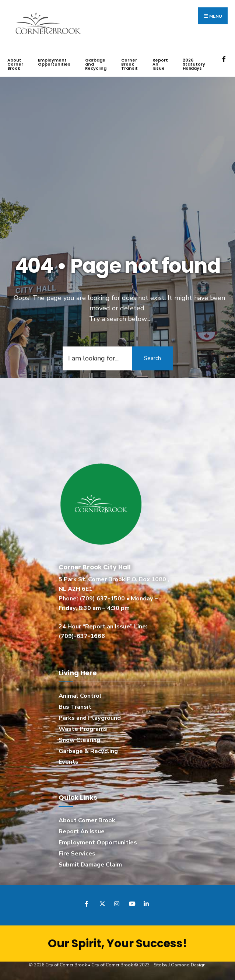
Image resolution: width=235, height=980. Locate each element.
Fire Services (77, 854)
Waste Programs (83, 729)
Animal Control (80, 696)
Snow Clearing (79, 740)
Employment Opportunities (54, 62)
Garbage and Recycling (96, 64)
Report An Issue (160, 64)
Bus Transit (75, 707)
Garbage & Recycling (88, 751)
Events (69, 762)
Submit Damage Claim (90, 865)
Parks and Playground (90, 718)
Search (152, 358)
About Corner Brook (15, 64)
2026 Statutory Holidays (194, 64)
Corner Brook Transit (129, 64)
